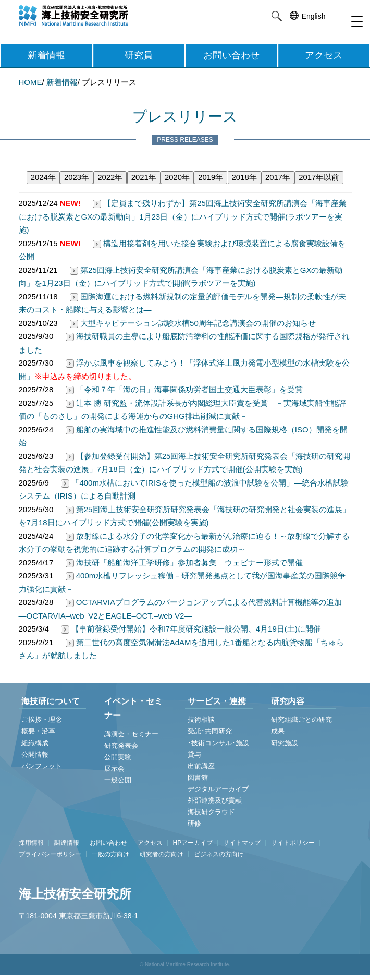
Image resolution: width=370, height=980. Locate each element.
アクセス (324, 55)
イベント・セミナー (133, 708)
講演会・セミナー (131, 734)
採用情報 (31, 843)
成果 (278, 731)
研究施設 (285, 743)
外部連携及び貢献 (215, 800)
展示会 (114, 769)
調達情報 (67, 843)
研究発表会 (121, 746)
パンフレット (42, 766)
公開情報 (35, 754)
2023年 (77, 177)
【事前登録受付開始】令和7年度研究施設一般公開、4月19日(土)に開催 (190, 629)
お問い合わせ (231, 55)
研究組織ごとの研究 (301, 719)
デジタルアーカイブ (218, 789)
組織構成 (35, 743)
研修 (194, 823)
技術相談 (201, 719)
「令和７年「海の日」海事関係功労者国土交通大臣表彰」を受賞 (183, 389)
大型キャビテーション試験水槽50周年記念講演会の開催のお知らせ (192, 323)
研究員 (139, 55)
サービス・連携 (217, 701)
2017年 (278, 177)
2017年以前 (319, 177)
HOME (30, 82)
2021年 (144, 177)
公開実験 (118, 757)
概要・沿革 (38, 731)
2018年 (244, 177)
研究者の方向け (162, 854)
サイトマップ (242, 843)
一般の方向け (110, 854)
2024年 (43, 177)
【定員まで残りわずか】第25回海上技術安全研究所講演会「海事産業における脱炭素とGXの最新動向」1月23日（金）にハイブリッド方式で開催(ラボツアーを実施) (183, 216)
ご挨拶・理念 (42, 719)
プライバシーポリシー (50, 854)
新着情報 (46, 55)
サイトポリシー (293, 843)
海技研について (51, 701)
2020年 (177, 177)
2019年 (211, 177)
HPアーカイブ (193, 843)
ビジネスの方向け (219, 854)
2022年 (110, 177)
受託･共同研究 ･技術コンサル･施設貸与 (218, 742)
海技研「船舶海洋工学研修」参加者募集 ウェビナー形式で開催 (183, 562)
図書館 (198, 777)
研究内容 (288, 701)
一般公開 (118, 780)
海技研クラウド (211, 812)
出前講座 (201, 766)
